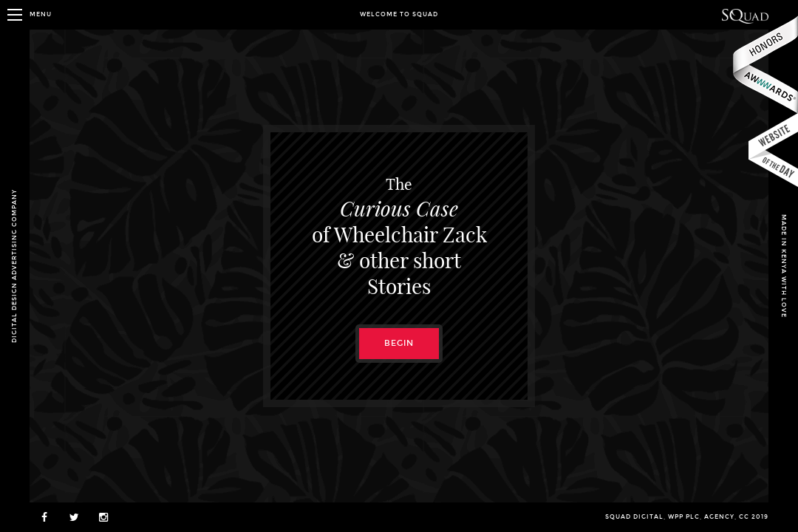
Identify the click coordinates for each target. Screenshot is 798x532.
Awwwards (765, 65)
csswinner (773, 150)
